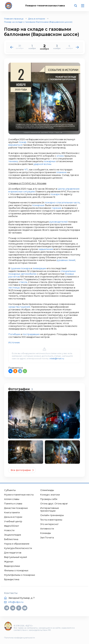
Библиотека (11, 539)
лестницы (14, 288)
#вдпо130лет (12, 526)
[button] (77, 47)
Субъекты (10, 490)
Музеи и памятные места (19, 495)
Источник (14, 342)
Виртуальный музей (16, 557)
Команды (46, 533)
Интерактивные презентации (50, 509)
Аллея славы (12, 499)
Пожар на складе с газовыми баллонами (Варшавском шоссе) (38, 22)
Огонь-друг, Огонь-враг (54, 504)
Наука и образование (17, 544)
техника (13, 161)
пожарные (38, 205)
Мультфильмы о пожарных (20, 575)
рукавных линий (66, 260)
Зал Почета (47, 537)
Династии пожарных (16, 508)
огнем (60, 156)
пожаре (55, 194)
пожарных (50, 161)
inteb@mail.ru (57, 358)
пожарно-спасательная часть (62, 202)
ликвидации (39, 268)
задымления (46, 249)
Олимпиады (47, 490)
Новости (9, 530)
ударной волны (42, 164)
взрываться (15, 145)
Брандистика (12, 579)
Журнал (9, 561)
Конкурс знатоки (50, 495)
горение (57, 208)
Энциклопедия (13, 535)
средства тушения (19, 307)
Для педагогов (13, 553)
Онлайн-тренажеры (52, 515)
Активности (47, 529)
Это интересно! (49, 524)
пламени (61, 172)
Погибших (14, 334)
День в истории (37, 19)
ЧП (26, 169)
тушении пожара (20, 268)
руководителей (59, 222)
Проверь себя (49, 499)
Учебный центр (13, 521)
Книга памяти (12, 512)
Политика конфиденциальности (20, 638)
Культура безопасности (18, 548)
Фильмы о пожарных (16, 570)
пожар (23, 142)
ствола (23, 282)
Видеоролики (12, 566)
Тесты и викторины (51, 520)
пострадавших (31, 334)
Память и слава (13, 504)
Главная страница (14, 19)
